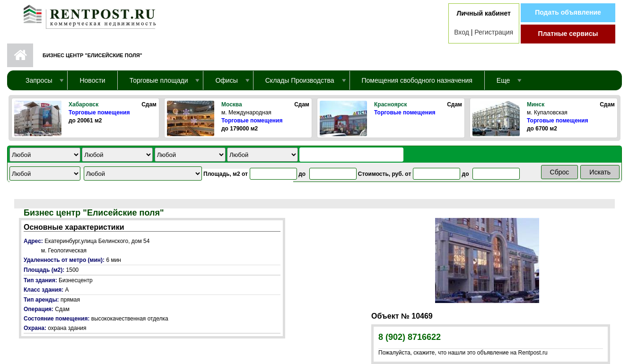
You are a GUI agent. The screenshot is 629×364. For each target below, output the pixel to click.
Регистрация (494, 32)
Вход (462, 32)
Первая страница (20, 55)
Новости (92, 80)
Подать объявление (568, 12)
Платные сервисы (568, 34)
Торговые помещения (99, 113)
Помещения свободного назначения (417, 80)
